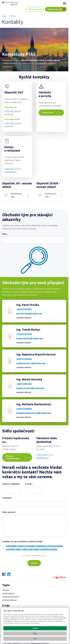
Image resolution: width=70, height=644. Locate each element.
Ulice (5, 234)
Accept (35, 628)
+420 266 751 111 (13, 169)
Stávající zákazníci (8, 593)
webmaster (17, 643)
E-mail (29, 484)
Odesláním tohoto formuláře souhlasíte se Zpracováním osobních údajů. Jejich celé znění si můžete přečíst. (34, 548)
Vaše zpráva (9, 512)
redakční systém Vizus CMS (40, 643)
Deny (35, 633)
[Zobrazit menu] (65, 3)
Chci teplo (6, 590)
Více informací (48, 112)
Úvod (4, 16)
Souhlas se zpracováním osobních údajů (23, 542)
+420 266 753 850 (13, 123)
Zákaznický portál (35, 9)
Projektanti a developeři (11, 597)
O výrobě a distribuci (9, 600)
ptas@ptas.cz (11, 172)
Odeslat (34, 563)
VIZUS (10, 643)
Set (35, 639)
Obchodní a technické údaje (13, 457)
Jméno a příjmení (11, 484)
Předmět (7, 498)
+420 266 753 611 (13, 111)
